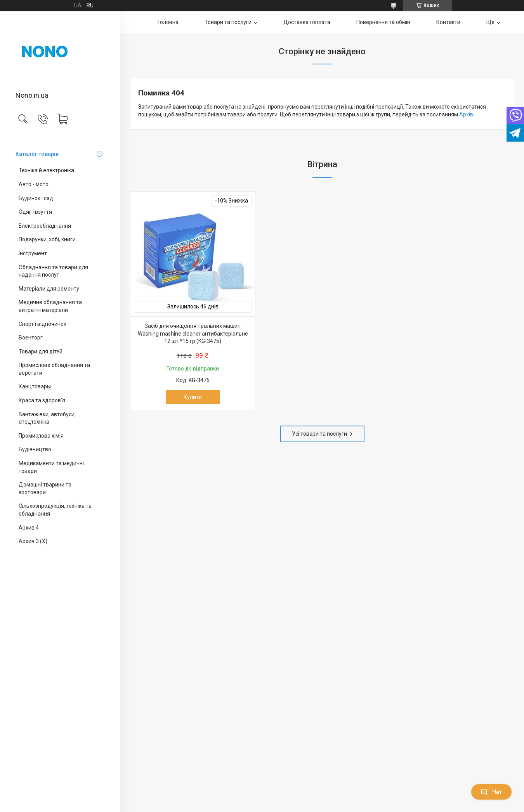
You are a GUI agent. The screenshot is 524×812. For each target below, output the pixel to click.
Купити (193, 397)
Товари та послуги (228, 22)
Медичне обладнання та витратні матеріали (50, 306)
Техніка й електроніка (46, 170)
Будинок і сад (36, 198)
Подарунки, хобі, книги (47, 239)
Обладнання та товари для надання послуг (53, 271)
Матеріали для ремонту (49, 289)
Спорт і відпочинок (43, 324)
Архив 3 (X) (33, 541)
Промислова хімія (41, 436)
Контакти (448, 22)
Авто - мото (34, 184)
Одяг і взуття (35, 212)
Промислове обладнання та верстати (54, 369)
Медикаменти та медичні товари (51, 467)
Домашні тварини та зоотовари (45, 488)
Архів (466, 114)
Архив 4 (29, 528)
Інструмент (33, 253)
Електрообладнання (45, 226)
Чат (491, 792)
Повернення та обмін (383, 22)
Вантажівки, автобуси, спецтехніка (47, 418)
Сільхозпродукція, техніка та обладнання (55, 510)
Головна (168, 22)
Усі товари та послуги (319, 434)
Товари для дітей (41, 351)
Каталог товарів (37, 154)
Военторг (31, 338)
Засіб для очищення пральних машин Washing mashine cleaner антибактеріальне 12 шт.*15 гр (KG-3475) (193, 333)
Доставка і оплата (307, 22)
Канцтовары (35, 386)
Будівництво (35, 449)
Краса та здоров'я (42, 400)
